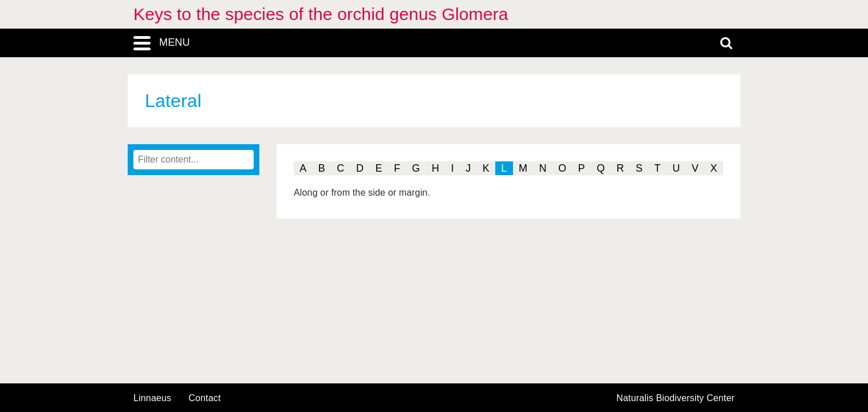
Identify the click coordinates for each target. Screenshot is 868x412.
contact (204, 398)
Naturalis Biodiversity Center (676, 398)
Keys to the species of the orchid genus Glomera (321, 14)
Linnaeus (152, 398)
